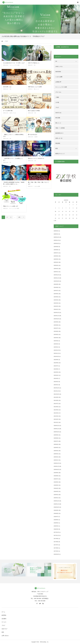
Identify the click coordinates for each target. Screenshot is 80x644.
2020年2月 (56, 457)
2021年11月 (56, 391)
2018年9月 (56, 510)
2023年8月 (56, 325)
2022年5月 (56, 372)
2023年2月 (56, 344)
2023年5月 (56, 335)
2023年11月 (56, 316)
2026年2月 (56, 231)
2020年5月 (56, 448)
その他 (57, 102)
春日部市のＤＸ (59, 133)
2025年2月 (56, 269)
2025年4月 (56, 262)
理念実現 (58, 143)
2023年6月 (56, 331)
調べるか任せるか (33, 135)
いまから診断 (37, 186)
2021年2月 (56, 419)
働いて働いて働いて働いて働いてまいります (38, 183)
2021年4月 (56, 413)
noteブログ (4, 629)
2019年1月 (56, 498)
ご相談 (57, 97)
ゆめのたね (58, 113)
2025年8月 (56, 250)
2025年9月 (56, 247)
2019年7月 (56, 479)
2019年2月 (56, 495)
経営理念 (4, 615)
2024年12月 (56, 275)
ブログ (57, 107)
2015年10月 (56, 554)
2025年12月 (56, 237)
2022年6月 (56, 369)
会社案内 (4, 619)
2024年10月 (56, 281)
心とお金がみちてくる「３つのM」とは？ (14, 63)
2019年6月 (56, 482)
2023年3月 (56, 341)
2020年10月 (56, 432)
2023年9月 (56, 322)
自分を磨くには (7, 87)
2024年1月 (56, 309)
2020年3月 (56, 454)
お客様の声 (58, 82)
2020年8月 (56, 438)
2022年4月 (56, 375)
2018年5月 (56, 523)
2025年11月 (56, 240)
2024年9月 (56, 284)
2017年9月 (56, 539)
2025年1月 (56, 272)
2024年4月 (56, 300)
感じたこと (36, 89)
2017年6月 (56, 548)
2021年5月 (56, 410)
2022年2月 (56, 382)
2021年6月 (56, 407)
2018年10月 (56, 507)
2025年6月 (56, 256)
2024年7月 (56, 291)
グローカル (58, 92)
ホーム (3, 612)
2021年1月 (56, 422)
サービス (4, 622)
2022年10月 (56, 356)
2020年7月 (56, 441)
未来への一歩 (13, 113)
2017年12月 (56, 532)
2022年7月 (56, 366)
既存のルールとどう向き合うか (36, 158)
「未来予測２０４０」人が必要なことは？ (13, 159)
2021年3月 (56, 416)
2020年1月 (56, 460)
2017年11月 (56, 535)
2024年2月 (56, 306)
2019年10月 (56, 470)
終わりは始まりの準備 (34, 111)
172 (19, 217)
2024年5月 (56, 297)
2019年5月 (56, 485)
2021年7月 (56, 404)
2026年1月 (56, 234)
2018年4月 (56, 526)
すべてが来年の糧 (8, 111)
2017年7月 (56, 545)
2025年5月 (56, 259)
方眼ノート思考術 (60, 128)
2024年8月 (56, 287)
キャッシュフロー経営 (15, 65)
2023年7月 (56, 328)
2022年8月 (56, 363)
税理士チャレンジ (60, 154)
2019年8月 (56, 476)
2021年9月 (56, 397)
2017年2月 (56, 551)
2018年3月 (56, 529)
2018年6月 (56, 520)
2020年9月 (56, 435)
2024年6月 (56, 294)
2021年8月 (56, 400)
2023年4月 (56, 338)
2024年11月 (56, 278)
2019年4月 (56, 488)
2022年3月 (56, 378)
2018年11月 (56, 504)
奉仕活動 (58, 118)
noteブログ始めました (34, 63)
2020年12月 (56, 426)
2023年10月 (56, 319)
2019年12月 (56, 463)
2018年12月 (56, 501)
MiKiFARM (58, 72)
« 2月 (55, 221)
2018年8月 (56, 513)
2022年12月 (56, 350)
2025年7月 (56, 253)
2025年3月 (56, 265)
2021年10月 (56, 394)
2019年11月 (56, 466)
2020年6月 (56, 444)
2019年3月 (56, 491)
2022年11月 (56, 353)
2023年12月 (56, 313)
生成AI (36, 137)
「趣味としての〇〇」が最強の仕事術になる (14, 135)
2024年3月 (56, 303)
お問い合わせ (5, 636)
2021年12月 (56, 388)
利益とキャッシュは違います (11, 206)
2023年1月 (56, 347)
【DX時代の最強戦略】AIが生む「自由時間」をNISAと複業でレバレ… (14, 183)
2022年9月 (56, 360)
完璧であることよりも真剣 (35, 87)
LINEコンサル (59, 67)
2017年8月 (56, 542)
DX (35, 65)
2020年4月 (56, 451)
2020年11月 (56, 429)
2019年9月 (56, 473)
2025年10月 (56, 243)
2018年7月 (56, 517)
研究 (57, 148)
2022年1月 (56, 385)
